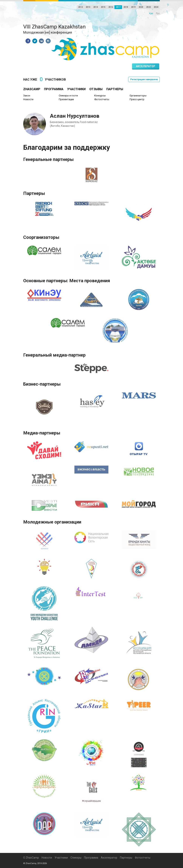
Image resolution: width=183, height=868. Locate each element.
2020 (141, 7)
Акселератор (146, 66)
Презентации (66, 99)
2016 (111, 7)
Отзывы (96, 89)
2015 (103, 7)
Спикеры (76, 858)
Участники (76, 89)
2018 (126, 7)
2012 (80, 7)
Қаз (151, 13)
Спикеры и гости (68, 96)
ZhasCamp (32, 89)
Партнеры (115, 89)
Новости (28, 99)
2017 (118, 7)
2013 (88, 7)
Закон (27, 96)
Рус (158, 13)
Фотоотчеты (102, 99)
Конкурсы (100, 96)
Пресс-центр (137, 99)
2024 (156, 7)
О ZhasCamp (31, 858)
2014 (96, 7)
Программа (54, 89)
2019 (133, 7)
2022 (148, 7)
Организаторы (138, 96)
